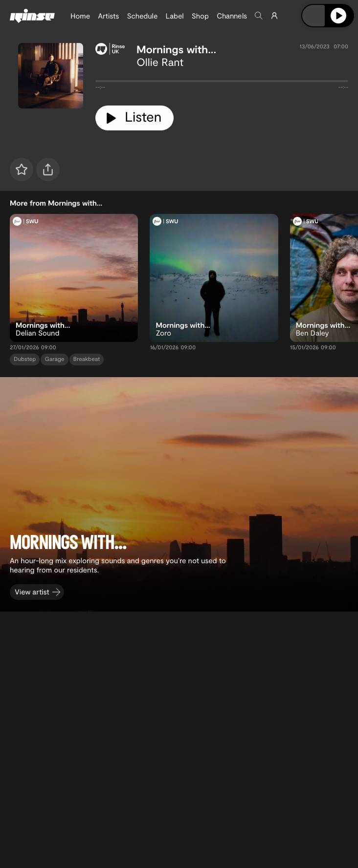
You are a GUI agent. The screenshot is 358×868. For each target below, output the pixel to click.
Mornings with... (176, 49)
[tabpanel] (222, 83)
